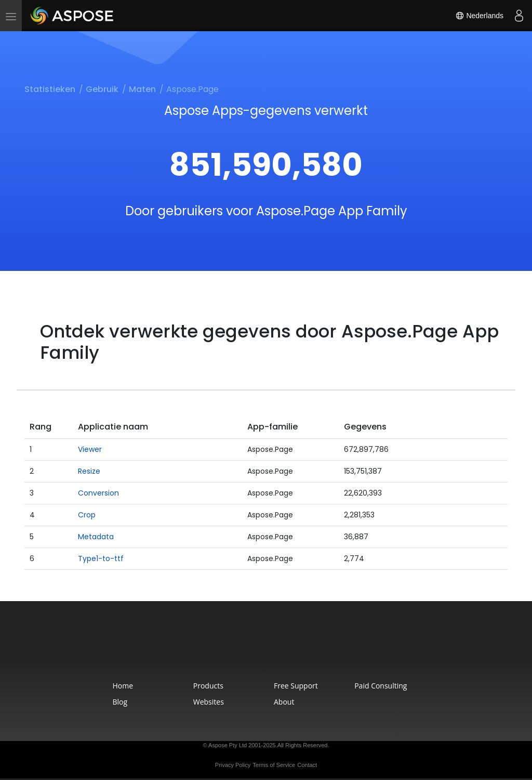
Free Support (296, 686)
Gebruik (102, 89)
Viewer (90, 449)
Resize (89, 471)
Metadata (96, 537)
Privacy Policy (233, 765)
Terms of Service (274, 765)
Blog (120, 702)
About (284, 702)
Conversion (98, 493)
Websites (209, 702)
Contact (307, 765)
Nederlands (480, 16)
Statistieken (50, 89)
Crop (87, 515)
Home (123, 686)
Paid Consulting (381, 686)
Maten (142, 89)
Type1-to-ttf (101, 558)
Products (208, 686)
